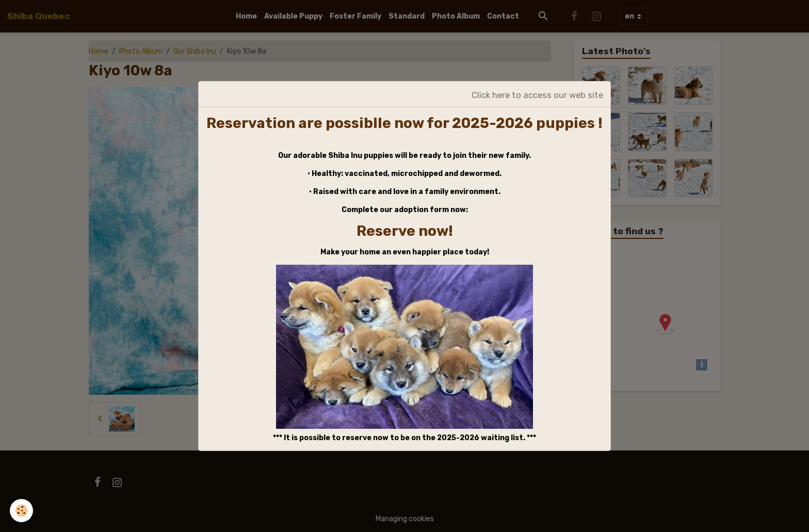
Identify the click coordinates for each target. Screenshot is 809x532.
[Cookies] (22, 511)
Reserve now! (405, 231)
